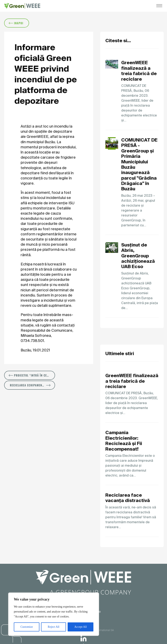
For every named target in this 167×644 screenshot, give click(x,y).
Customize (27, 627)
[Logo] (22, 6)
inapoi (16, 23)
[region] (54, 614)
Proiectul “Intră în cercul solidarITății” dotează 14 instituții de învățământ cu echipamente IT (32, 375)
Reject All (54, 627)
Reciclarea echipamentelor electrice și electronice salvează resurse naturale (32, 385)
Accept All (80, 627)
